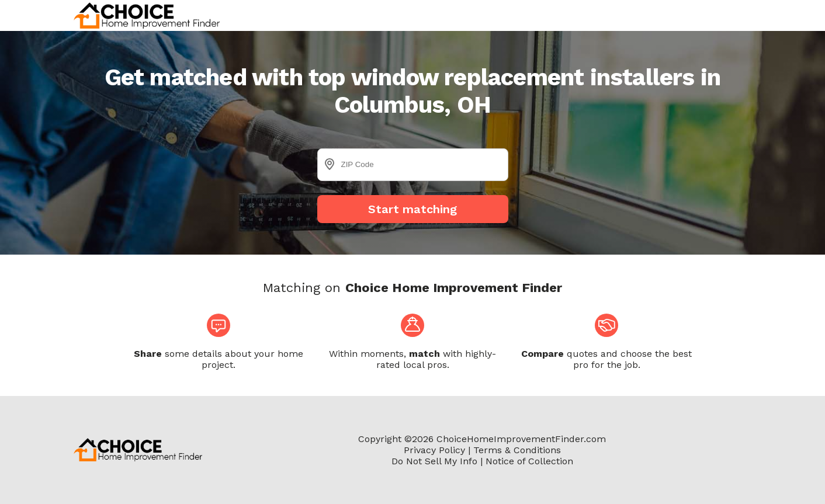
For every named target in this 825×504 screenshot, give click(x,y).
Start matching (412, 209)
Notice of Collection (529, 461)
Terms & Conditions (517, 450)
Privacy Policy (434, 450)
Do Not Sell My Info (434, 461)
